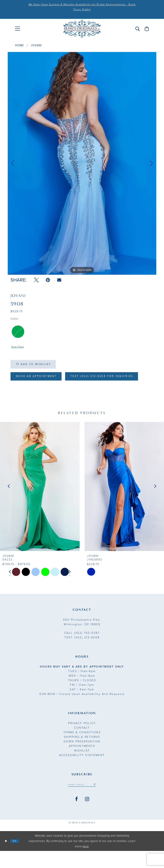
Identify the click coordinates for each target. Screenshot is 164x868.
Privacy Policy (82, 740)
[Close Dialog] (6, 858)
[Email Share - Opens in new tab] (59, 280)
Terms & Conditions (82, 749)
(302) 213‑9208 (82, 654)
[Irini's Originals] (82, 29)
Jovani (36, 45)
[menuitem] (18, 29)
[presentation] (40, 503)
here (86, 863)
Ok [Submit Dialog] (16, 858)
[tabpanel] (82, 163)
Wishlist (82, 767)
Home (19, 45)
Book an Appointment (40, 379)
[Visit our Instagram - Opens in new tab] (87, 816)
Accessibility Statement (82, 772)
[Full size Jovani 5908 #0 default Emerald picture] (82, 163)
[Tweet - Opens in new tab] (36, 280)
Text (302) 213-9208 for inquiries (52, 392)
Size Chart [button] (19, 347)
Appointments (82, 763)
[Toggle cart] (147, 29)
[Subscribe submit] (96, 801)
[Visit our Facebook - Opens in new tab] (76, 816)
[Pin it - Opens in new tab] (48, 280)
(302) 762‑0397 (82, 649)
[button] (138, 29)
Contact (82, 744)
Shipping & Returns (82, 753)
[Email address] (82, 801)
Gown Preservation (82, 758)
